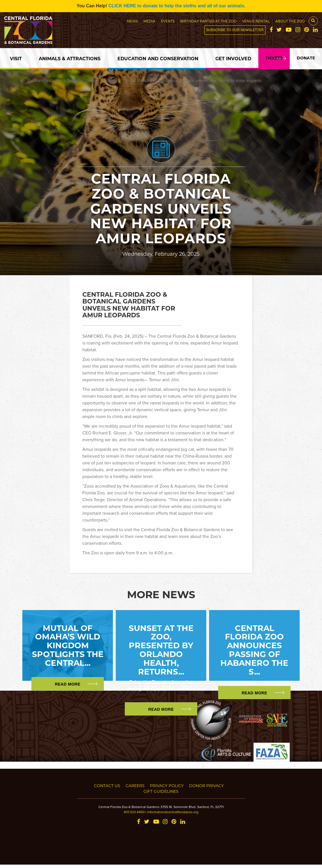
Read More (68, 684)
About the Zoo (290, 21)
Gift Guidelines (161, 791)
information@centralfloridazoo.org (173, 812)
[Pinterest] (307, 30)
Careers (135, 786)
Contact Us (107, 786)
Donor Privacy (206, 786)
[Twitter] (279, 30)
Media (149, 21)
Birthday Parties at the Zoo (208, 21)
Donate (306, 58)
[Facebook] (271, 30)
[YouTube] (289, 30)
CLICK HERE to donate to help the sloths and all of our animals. (177, 6)
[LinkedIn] (315, 30)
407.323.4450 (134, 812)
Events (168, 21)
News (132, 21)
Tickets (274, 58)
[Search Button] (313, 21)
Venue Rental (256, 21)
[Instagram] (298, 30)
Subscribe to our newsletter (235, 30)
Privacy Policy (167, 786)
